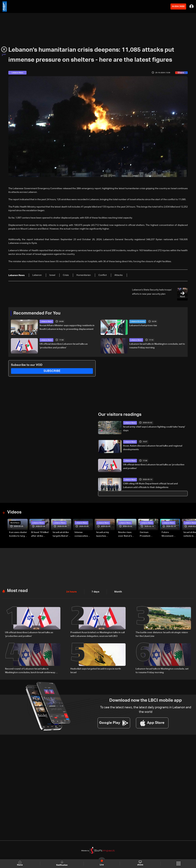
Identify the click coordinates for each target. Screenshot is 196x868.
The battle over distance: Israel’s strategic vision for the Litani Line (162, 634)
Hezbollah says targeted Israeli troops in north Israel (96, 670)
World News (15, 522)
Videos (14, 512)
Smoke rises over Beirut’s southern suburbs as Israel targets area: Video (125, 534)
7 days (95, 591)
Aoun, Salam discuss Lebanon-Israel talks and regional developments (153, 447)
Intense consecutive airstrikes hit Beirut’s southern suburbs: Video (83, 534)
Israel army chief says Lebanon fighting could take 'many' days (154, 428)
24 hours (71, 591)
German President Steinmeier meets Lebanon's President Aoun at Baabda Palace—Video (148, 534)
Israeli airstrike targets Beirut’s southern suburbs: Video (61, 534)
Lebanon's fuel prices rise (143, 325)
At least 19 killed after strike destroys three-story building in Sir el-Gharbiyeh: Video (40, 534)
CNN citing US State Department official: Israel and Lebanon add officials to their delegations (150, 485)
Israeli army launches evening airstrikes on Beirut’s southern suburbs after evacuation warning (104, 534)
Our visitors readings (120, 414)
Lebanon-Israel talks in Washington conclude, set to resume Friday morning (157, 346)
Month (117, 591)
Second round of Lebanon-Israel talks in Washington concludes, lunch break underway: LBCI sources (30, 670)
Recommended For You (37, 313)
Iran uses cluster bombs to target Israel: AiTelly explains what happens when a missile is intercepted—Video (18, 534)
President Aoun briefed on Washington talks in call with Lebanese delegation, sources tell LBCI (97, 634)
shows (140, 863)
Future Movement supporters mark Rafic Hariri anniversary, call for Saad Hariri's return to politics (171, 534)
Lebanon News (46, 321)
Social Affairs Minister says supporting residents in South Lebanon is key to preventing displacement (67, 327)
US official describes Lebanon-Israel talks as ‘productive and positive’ (64, 346)
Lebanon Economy (138, 321)
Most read (17, 590)
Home (20, 863)
